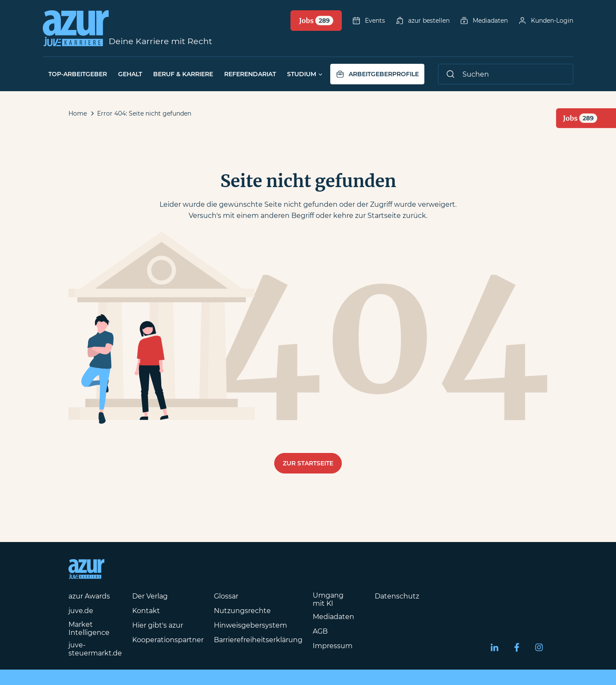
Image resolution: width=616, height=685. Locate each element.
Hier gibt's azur (158, 625)
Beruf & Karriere (183, 74)
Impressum (333, 646)
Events (369, 21)
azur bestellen (422, 21)
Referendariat (250, 74)
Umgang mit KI (328, 599)
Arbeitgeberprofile (377, 74)
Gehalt (130, 74)
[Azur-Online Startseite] (76, 28)
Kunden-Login (546, 21)
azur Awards (89, 596)
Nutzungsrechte (242, 611)
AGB (320, 631)
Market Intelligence (89, 628)
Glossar (226, 596)
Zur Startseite (308, 463)
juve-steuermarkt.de (95, 649)
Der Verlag (150, 596)
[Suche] (506, 74)
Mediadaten (484, 21)
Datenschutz (397, 596)
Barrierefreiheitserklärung (258, 640)
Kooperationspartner (168, 640)
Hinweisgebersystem (250, 625)
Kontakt (146, 611)
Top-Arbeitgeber (78, 74)
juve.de (81, 611)
